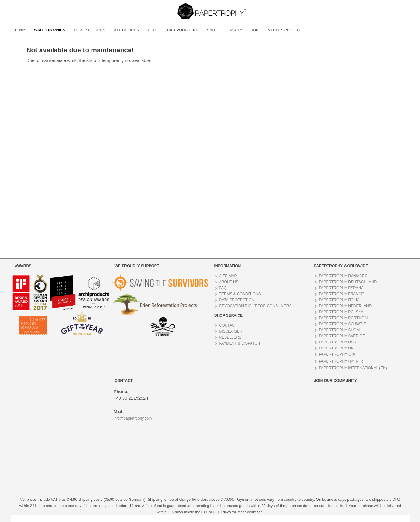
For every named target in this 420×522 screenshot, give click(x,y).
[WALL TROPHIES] (49, 30)
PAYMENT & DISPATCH (240, 343)
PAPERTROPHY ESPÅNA (341, 288)
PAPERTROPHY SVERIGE (342, 336)
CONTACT (228, 325)
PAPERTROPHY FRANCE (341, 294)
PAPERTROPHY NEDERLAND (345, 306)
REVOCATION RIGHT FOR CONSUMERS (255, 306)
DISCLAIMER (231, 331)
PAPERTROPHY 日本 (337, 354)
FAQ (223, 288)
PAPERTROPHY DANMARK (343, 276)
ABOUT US (229, 282)
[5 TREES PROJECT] (285, 30)
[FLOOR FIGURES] (89, 30)
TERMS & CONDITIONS (240, 294)
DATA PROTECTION (237, 300)
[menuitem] (20, 30)
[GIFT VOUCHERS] (182, 30)
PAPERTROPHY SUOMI (340, 330)
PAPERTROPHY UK (336, 348)
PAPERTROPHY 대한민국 (341, 361)
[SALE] (212, 30)
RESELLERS (230, 337)
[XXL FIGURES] (126, 30)
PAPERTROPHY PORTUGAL (344, 318)
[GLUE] (153, 30)
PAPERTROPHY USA (337, 342)
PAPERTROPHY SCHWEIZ (342, 324)
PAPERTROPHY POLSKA (341, 312)
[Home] (20, 30)
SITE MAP (228, 276)
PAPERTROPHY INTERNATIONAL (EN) (353, 368)
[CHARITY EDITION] (242, 30)
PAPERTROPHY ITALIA (339, 300)
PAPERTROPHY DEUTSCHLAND (348, 282)
